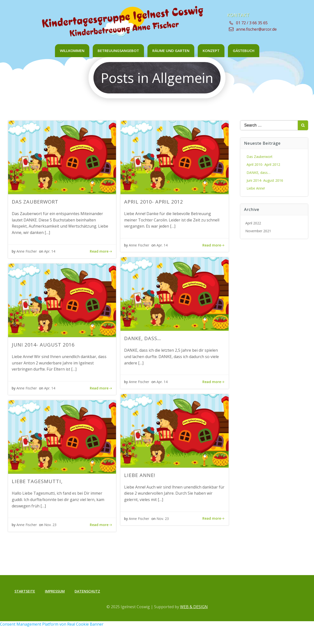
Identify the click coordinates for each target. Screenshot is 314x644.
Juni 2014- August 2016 (265, 180)
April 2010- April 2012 (263, 164)
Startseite (25, 591)
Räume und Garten (171, 51)
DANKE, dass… (258, 173)
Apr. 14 (50, 251)
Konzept (211, 51)
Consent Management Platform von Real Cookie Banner (52, 624)
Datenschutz (87, 591)
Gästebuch (244, 51)
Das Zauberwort (260, 157)
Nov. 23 (163, 519)
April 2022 (253, 223)
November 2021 (258, 231)
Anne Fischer (27, 251)
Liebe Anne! (256, 188)
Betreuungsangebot (118, 51)
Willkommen (72, 51)
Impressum (55, 591)
